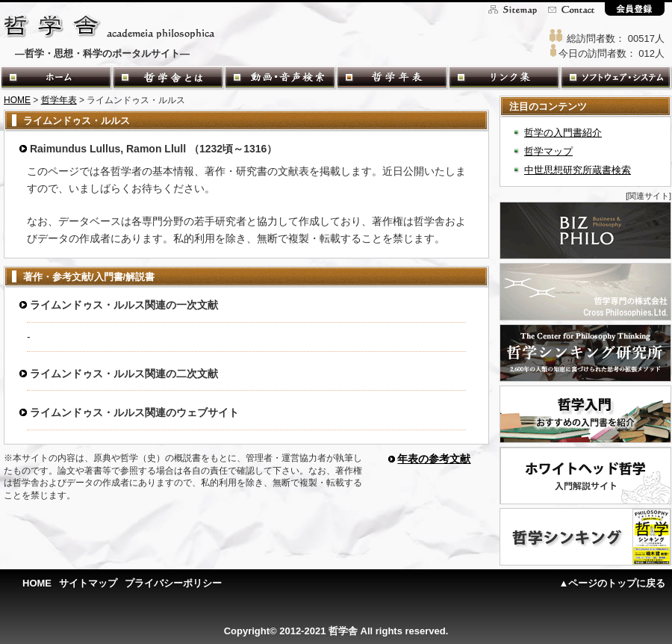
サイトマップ (88, 583)
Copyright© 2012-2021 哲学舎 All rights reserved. (336, 631)
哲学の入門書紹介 (563, 133)
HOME (17, 100)
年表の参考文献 (434, 459)
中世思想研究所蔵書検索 (578, 170)
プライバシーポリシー (173, 583)
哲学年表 (59, 100)
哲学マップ (548, 151)
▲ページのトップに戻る (613, 583)
